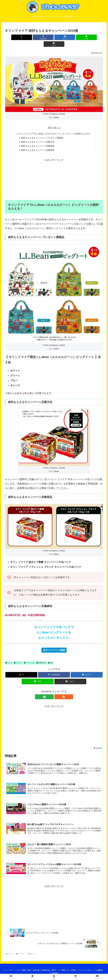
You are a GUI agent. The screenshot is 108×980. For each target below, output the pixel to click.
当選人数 (40, 969)
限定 (50, 658)
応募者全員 (41, 658)
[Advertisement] (54, 174)
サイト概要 (24, 969)
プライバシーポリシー (93, 969)
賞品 (32, 969)
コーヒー (18, 658)
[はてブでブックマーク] (54, 37)
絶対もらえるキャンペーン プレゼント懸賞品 (42, 132)
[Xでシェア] (21, 37)
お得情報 (59, 972)
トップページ (12, 969)
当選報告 (49, 972)
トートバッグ (29, 658)
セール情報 (78, 969)
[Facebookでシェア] (37, 37)
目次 (50, 121)
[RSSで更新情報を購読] (57, 692)
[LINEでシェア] (71, 37)
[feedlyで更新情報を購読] (51, 692)
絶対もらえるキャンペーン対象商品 (37, 141)
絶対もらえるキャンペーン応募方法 (37, 136)
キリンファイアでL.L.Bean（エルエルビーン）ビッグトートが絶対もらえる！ (55, 127)
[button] (87, 37)
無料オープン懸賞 (64, 969)
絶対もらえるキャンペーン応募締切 (37, 145)
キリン (9, 658)
